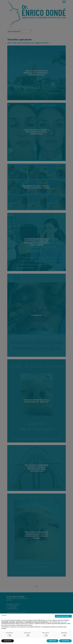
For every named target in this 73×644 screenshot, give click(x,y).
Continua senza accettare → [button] (63, 616)
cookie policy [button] (64, 622)
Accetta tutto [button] (65, 641)
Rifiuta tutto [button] (53, 641)
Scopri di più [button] (8, 641)
